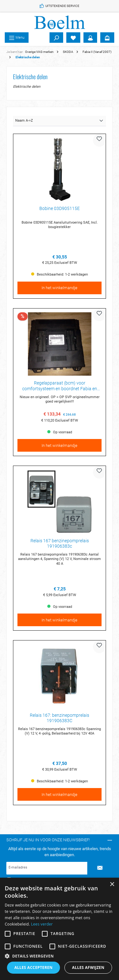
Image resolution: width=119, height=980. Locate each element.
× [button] (112, 885)
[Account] (90, 38)
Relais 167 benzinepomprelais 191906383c (60, 544)
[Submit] (100, 868)
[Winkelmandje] (107, 38)
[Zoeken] (56, 38)
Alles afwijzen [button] (88, 967)
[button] (60, 956)
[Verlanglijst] (73, 38)
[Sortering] (60, 121)
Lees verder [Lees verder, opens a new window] (42, 924)
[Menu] (17, 38)
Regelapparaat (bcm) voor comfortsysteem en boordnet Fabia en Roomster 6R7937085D (60, 386)
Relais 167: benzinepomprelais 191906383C (60, 718)
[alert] (60, 929)
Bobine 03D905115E (60, 209)
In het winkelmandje (60, 288)
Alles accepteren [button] (33, 967)
